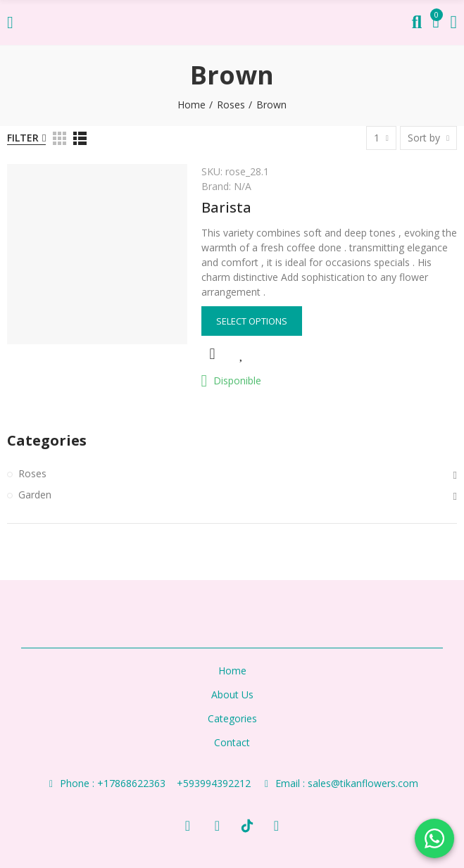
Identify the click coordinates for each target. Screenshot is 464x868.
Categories (47, 440)
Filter (23, 138)
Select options (252, 321)
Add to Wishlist (242, 354)
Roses (32, 473)
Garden (35, 495)
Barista (226, 207)
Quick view (213, 354)
